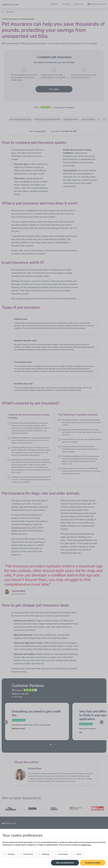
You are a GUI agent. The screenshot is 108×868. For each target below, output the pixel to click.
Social (77, 854)
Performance (27, 854)
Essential (9, 854)
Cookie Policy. (86, 845)
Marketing (44, 854)
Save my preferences (65, 863)
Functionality (61, 854)
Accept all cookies (93, 863)
